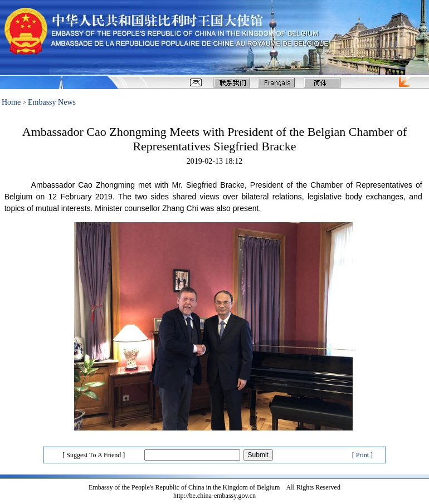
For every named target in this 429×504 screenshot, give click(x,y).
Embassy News (52, 102)
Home (11, 102)
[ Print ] (362, 455)
